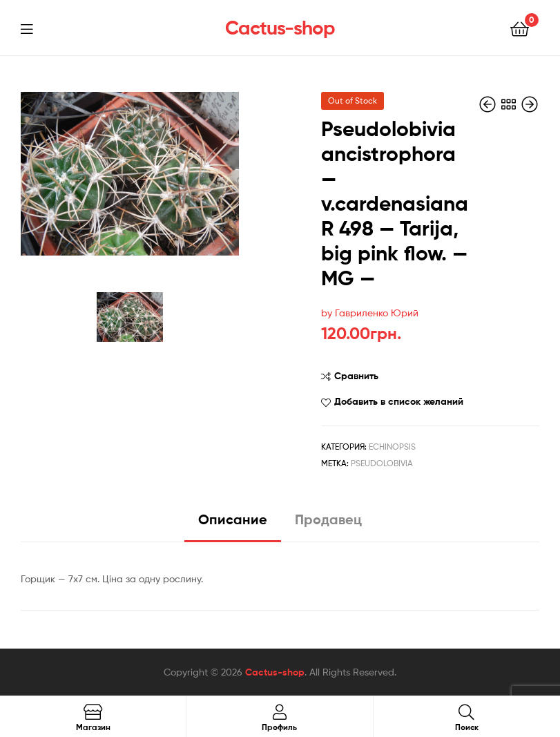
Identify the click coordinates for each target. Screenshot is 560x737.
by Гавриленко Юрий (370, 313)
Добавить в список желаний (399, 401)
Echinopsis (392, 447)
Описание (233, 519)
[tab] (233, 525)
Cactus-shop (280, 28)
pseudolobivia (382, 463)
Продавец (328, 519)
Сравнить (356, 376)
